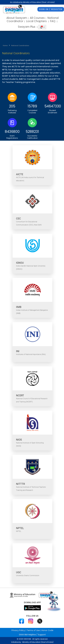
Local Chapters (36, 21)
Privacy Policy (18, 630)
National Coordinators (20, 46)
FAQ (53, 21)
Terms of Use (33, 630)
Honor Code (47, 630)
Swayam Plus (27, 27)
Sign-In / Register (51, 9)
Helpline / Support (32, 635)
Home (5, 46)
